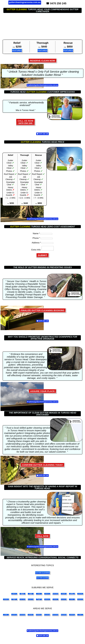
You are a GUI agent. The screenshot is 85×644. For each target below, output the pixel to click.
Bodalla (47, 594)
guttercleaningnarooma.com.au (25, 2)
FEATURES (17, 50)
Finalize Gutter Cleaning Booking (42, 311)
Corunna (6, 600)
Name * (36, 233)
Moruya (14, 594)
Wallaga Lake (39, 600)
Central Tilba (14, 600)
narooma (31, 615)
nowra (6, 615)
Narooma (80, 594)
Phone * (36, 238)
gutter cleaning (17, 9)
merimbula (39, 615)
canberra (72, 615)
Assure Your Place (42, 392)
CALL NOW (42, 537)
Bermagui (47, 600)
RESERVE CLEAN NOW (42, 61)
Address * (36, 243)
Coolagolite (64, 600)
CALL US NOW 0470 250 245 (25, 122)
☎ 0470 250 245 (56, 3)
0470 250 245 (44, 134)
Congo (39, 594)
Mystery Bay (31, 600)
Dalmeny (64, 594)
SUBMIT (43, 256)
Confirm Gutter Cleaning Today (42, 466)
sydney (80, 615)
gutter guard (42, 579)
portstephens (55, 615)
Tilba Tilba (22, 600)
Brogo (72, 600)
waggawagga (64, 615)
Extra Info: (36, 250)
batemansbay (22, 615)
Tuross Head (31, 595)
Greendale (80, 600)
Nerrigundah (56, 594)
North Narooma (72, 595)
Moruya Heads (22, 595)
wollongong (47, 615)
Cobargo (55, 600)
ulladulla (14, 615)
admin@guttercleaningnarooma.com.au (43, 85)
